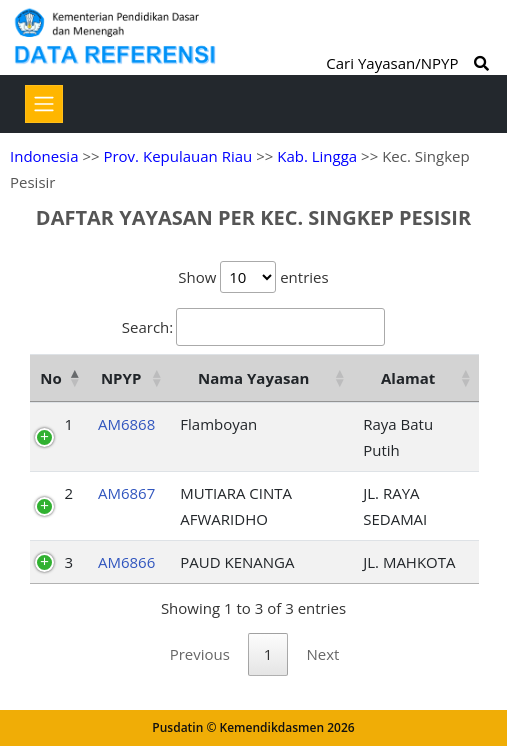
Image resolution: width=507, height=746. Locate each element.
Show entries (253, 277)
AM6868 (126, 424)
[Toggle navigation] (44, 104)
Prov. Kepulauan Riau (177, 156)
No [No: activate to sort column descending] (50, 378)
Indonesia (44, 156)
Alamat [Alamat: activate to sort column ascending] (408, 378)
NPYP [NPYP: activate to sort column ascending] (121, 378)
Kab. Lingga (317, 156)
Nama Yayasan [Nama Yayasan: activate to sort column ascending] (253, 378)
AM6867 (126, 493)
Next (322, 654)
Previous (200, 654)
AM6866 (126, 562)
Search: (253, 327)
